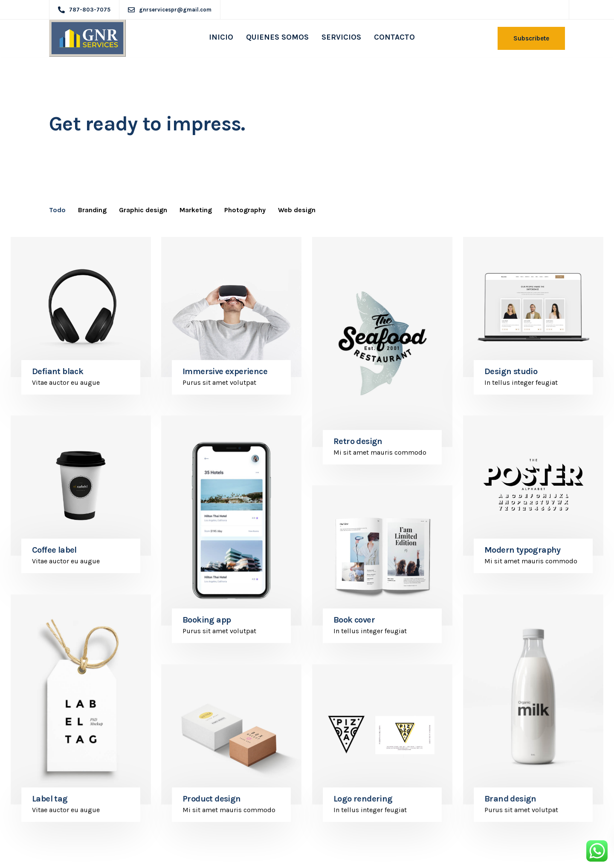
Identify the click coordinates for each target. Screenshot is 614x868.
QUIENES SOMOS (277, 37)
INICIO (221, 37)
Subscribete (531, 38)
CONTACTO (394, 37)
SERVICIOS (341, 37)
